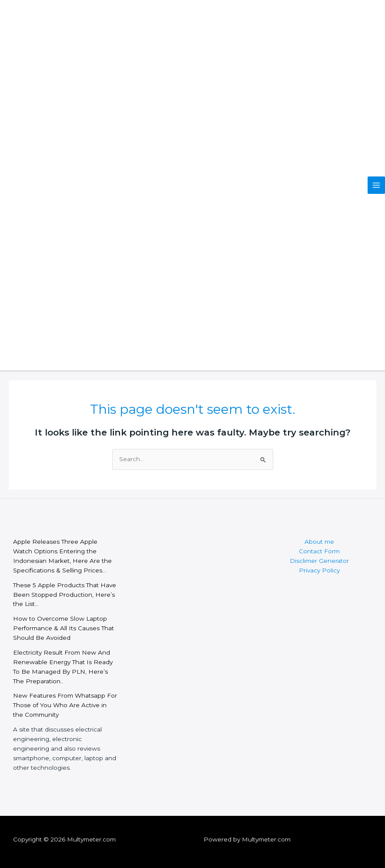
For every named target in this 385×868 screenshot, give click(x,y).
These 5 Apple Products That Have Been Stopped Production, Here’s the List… (65, 595)
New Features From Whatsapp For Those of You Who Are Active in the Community (65, 705)
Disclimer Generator (319, 561)
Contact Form (319, 551)
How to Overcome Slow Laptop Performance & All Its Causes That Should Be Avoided (64, 628)
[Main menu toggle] (377, 185)
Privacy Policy (319, 570)
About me (319, 542)
